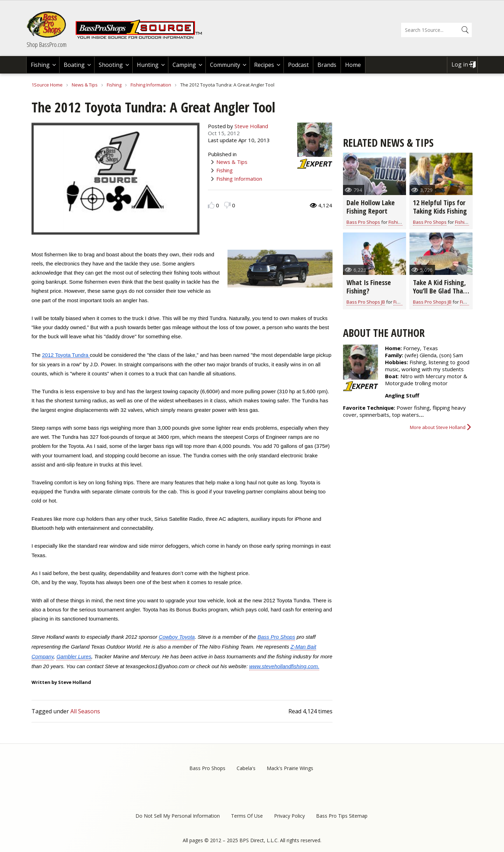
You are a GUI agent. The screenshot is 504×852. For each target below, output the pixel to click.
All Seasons (85, 711)
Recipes (264, 65)
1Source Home (47, 85)
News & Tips (85, 85)
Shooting (111, 65)
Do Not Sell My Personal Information (178, 816)
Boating (74, 65)
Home (353, 65)
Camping (184, 65)
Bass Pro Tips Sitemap (342, 816)
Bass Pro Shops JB (366, 302)
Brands (327, 65)
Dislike (227, 205)
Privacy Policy (289, 816)
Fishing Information (151, 85)
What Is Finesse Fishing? (369, 287)
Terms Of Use (247, 816)
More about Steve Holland (438, 427)
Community (225, 65)
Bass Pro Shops (363, 222)
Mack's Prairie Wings (290, 768)
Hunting (148, 65)
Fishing (40, 65)
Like (211, 205)
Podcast (298, 65)
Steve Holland (251, 126)
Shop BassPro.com (47, 44)
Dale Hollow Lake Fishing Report (371, 207)
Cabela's (246, 768)
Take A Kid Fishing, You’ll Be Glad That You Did (439, 291)
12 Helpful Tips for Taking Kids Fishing (440, 207)
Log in (460, 64)
